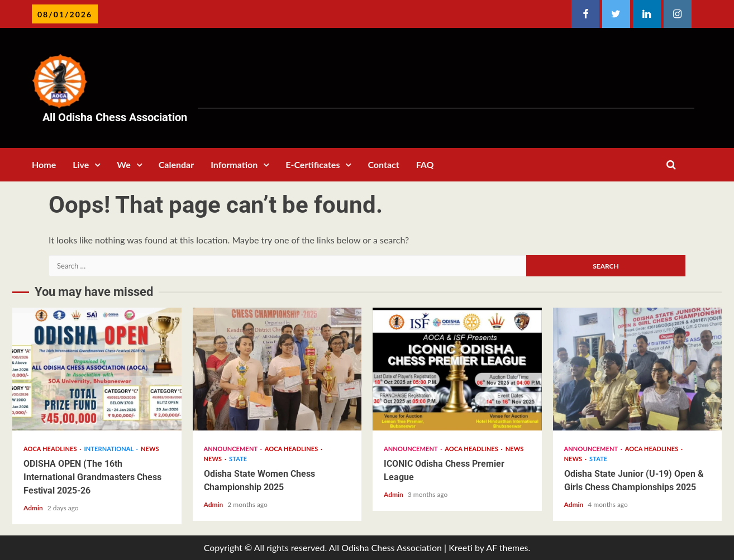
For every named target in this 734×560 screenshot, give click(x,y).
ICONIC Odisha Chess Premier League (457, 369)
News (150, 449)
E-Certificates (313, 164)
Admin (34, 508)
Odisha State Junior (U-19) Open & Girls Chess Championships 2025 (638, 369)
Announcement (232, 449)
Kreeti (461, 547)
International (109, 449)
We (123, 164)
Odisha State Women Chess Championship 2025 (277, 369)
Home (44, 164)
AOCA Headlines (51, 449)
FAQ (425, 164)
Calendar (176, 164)
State (238, 459)
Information (234, 164)
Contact (383, 164)
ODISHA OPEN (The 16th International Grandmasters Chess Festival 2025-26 (97, 369)
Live (81, 164)
